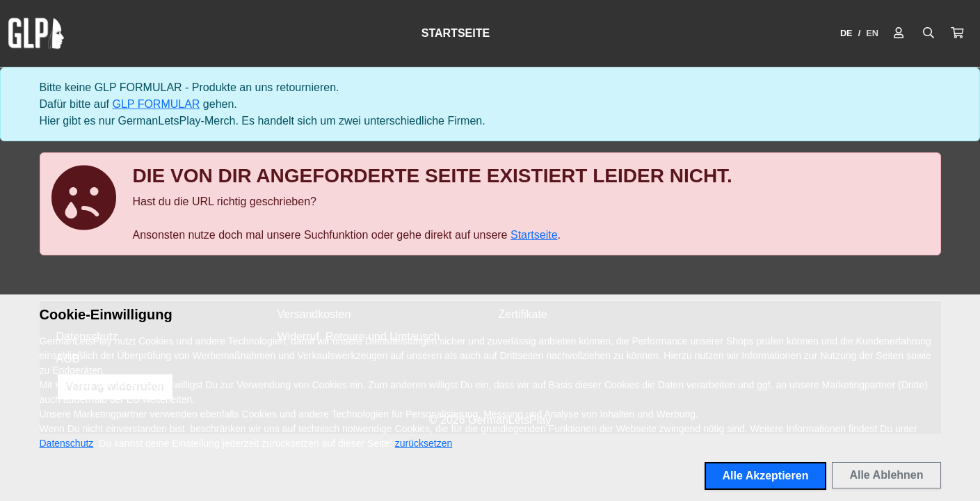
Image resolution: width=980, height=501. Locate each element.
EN (872, 33)
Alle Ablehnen (886, 475)
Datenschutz (67, 443)
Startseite (456, 33)
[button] (957, 33)
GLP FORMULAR (156, 104)
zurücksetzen (424, 443)
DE (846, 33)
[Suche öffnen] (929, 33)
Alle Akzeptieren (766, 476)
